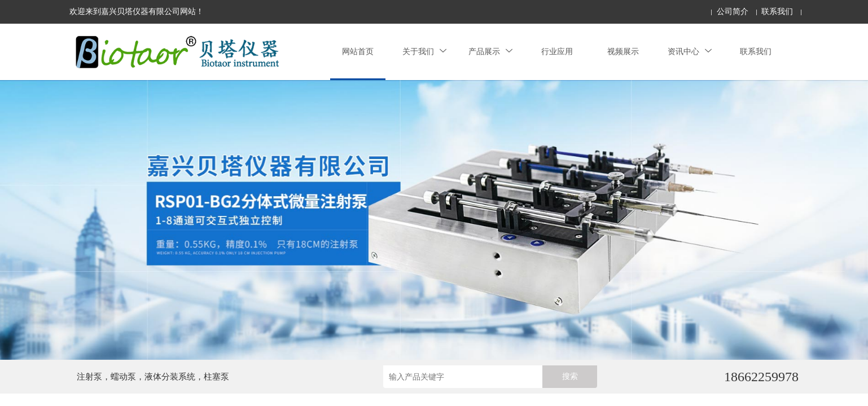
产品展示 (490, 52)
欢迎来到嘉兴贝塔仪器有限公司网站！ (137, 12)
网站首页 (358, 52)
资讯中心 (690, 52)
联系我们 (777, 12)
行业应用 (557, 52)
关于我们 (424, 52)
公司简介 (733, 12)
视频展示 (623, 52)
